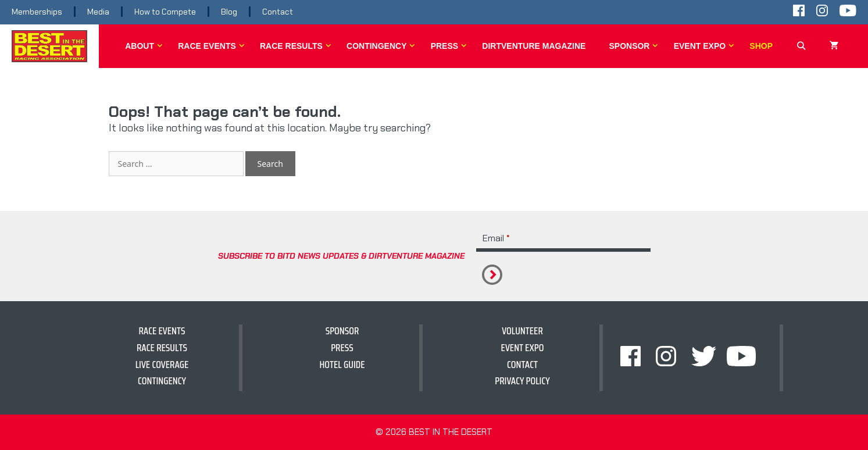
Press (451, 46)
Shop (761, 46)
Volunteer (522, 331)
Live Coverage (162, 365)
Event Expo (706, 46)
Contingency (383, 46)
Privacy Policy (522, 381)
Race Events (213, 46)
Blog (229, 12)
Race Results (297, 46)
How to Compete (165, 12)
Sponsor (635, 46)
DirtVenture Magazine (534, 46)
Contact (278, 12)
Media (98, 12)
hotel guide (342, 365)
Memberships (37, 12)
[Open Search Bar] (801, 46)
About (146, 46)
